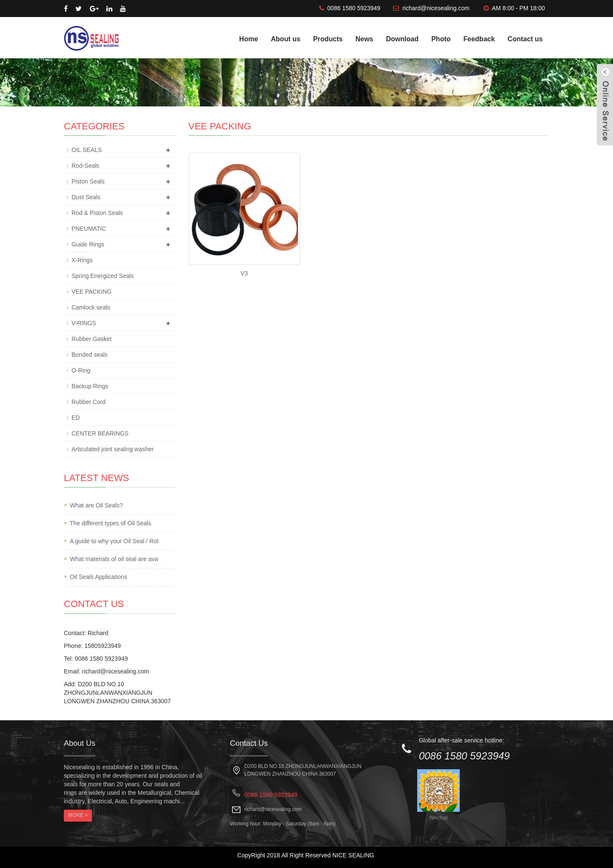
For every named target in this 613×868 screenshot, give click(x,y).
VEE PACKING (92, 292)
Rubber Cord (89, 402)
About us (285, 39)
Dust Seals (86, 197)
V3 (244, 273)
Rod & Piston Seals (97, 213)
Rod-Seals (85, 166)
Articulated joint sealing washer (113, 449)
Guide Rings (88, 244)
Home (249, 39)
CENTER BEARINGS (100, 433)
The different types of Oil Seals (110, 523)
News (364, 39)
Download (402, 39)
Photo (441, 39)
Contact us (525, 39)
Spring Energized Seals (103, 276)
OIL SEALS (87, 150)
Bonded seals (90, 355)
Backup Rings (90, 386)
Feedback (479, 39)
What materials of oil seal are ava (114, 559)
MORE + (78, 815)
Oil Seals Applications (99, 577)
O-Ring (81, 370)
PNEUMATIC (89, 229)
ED (76, 418)
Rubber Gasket (92, 339)
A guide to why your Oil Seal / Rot (114, 541)
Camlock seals (91, 307)
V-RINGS (84, 323)
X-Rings (82, 260)
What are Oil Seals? (96, 505)
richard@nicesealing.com (436, 8)
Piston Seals (88, 181)
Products (328, 39)
